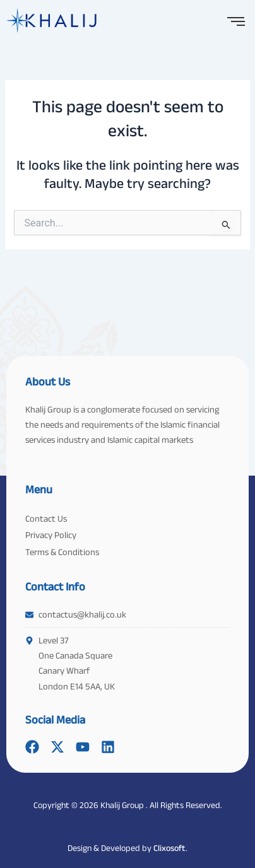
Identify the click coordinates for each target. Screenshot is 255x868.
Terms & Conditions (62, 552)
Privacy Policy (51, 535)
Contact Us (46, 519)
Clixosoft (169, 848)
